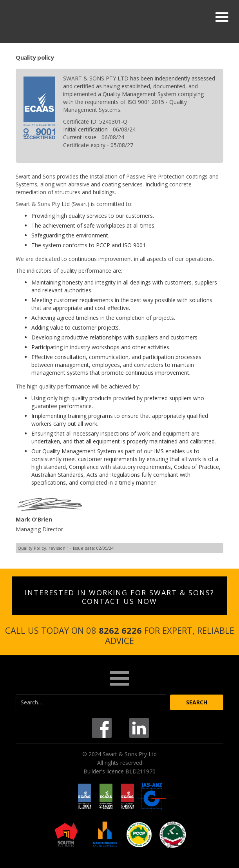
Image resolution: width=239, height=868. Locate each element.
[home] (69, 17)
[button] (222, 17)
